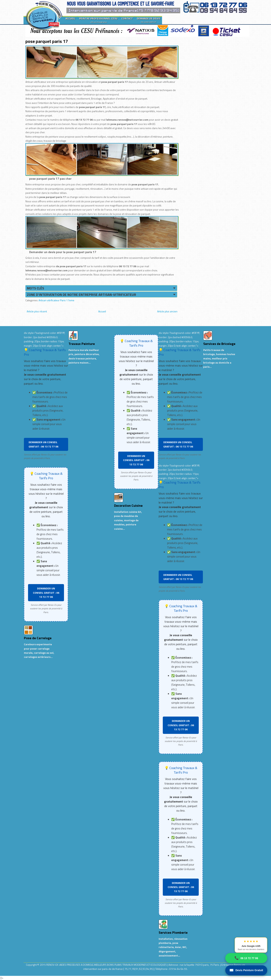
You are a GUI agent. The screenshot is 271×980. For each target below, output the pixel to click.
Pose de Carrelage (38, 638)
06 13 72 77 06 (246, 958)
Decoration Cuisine (128, 506)
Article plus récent (37, 311)
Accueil (102, 311)
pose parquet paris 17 (47, 41)
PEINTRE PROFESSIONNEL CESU (98, 20)
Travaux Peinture (82, 344)
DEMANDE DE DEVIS (148, 20)
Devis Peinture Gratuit (246, 970)
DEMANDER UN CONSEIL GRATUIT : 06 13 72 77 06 (43, 444)
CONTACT (127, 18)
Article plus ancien (167, 311)
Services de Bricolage (219, 344)
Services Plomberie (173, 932)
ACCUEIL (70, 18)
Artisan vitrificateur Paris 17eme (56, 300)
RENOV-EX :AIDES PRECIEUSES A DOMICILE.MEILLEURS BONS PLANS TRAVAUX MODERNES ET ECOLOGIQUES (107, 965)
